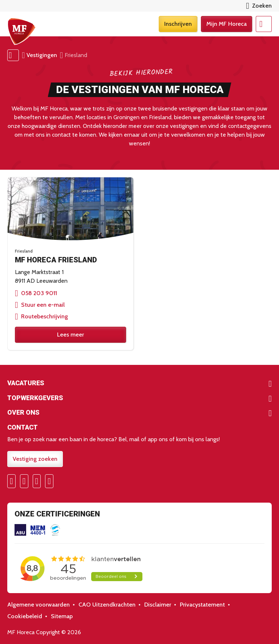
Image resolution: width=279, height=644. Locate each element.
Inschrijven (178, 24)
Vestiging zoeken (35, 459)
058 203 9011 (39, 293)
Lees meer (70, 335)
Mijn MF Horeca (227, 24)
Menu (264, 24)
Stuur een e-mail (43, 305)
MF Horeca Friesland (56, 260)
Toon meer (139, 384)
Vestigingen (42, 55)
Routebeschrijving (45, 316)
